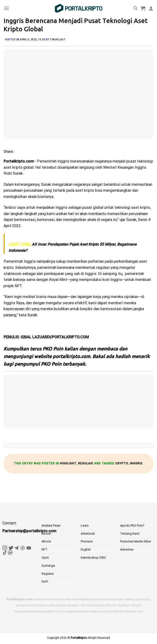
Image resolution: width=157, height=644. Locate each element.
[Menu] (6, 8)
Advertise (127, 549)
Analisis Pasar (51, 525)
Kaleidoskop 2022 (93, 558)
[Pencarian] (135, 8)
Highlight (68, 463)
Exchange (48, 566)
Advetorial (88, 534)
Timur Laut (58, 40)
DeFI (45, 581)
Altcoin (46, 541)
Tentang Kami (130, 534)
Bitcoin (46, 534)
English (86, 549)
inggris (136, 463)
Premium (87, 541)
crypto (122, 463)
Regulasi (86, 463)
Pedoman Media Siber (136, 541)
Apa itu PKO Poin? (132, 525)
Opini (45, 558)
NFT (45, 549)
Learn (85, 525)
